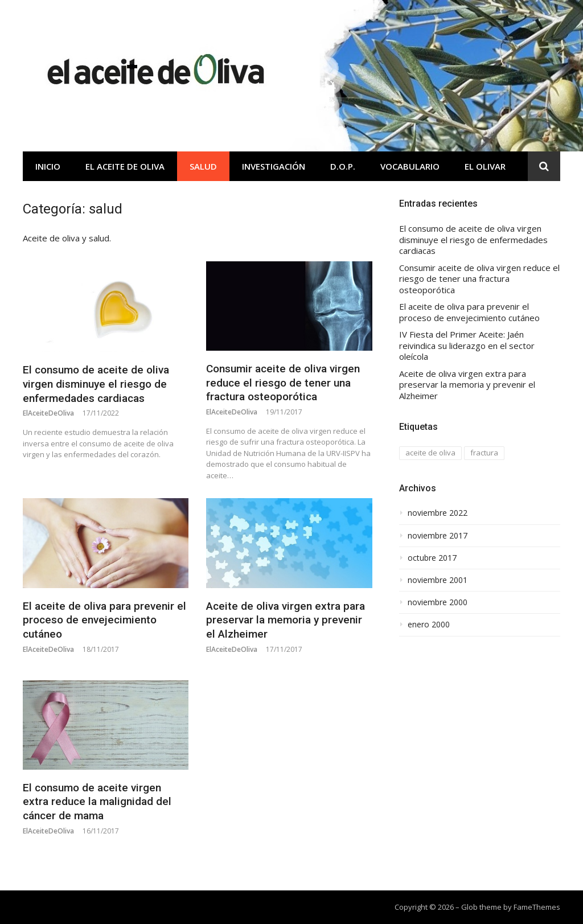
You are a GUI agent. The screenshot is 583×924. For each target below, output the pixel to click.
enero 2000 (429, 625)
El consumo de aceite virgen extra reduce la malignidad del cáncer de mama (97, 802)
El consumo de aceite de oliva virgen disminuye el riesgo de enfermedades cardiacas (96, 384)
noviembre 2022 (438, 513)
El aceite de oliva (125, 166)
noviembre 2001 (438, 580)
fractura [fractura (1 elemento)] (484, 453)
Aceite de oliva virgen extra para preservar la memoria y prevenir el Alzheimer (286, 620)
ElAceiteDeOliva (48, 413)
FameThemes (537, 907)
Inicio (48, 166)
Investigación (274, 166)
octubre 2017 (432, 558)
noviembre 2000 (438, 602)
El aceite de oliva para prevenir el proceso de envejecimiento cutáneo (104, 620)
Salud (203, 166)
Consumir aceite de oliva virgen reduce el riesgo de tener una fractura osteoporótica (283, 383)
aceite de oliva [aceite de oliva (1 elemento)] (430, 453)
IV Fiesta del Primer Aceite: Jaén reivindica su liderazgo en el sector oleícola (467, 346)
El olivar (485, 166)
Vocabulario (410, 166)
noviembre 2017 (438, 536)
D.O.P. (343, 166)
